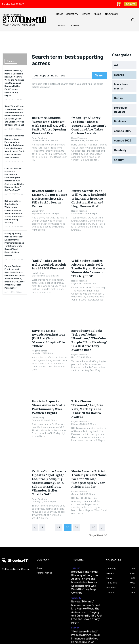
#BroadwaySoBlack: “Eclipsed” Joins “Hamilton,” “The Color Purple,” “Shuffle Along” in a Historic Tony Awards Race (89, 333)
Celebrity (76, 574)
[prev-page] (35, 509)
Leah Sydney (38, 204)
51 (77, 508)
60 (93, 508)
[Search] (100, 75)
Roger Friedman (40, 136)
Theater (10, 61)
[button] (133, 20)
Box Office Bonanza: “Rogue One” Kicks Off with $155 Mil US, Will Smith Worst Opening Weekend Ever (47, 124)
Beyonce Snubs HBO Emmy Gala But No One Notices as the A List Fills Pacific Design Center (49, 194)
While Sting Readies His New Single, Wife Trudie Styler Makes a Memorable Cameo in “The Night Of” (88, 264)
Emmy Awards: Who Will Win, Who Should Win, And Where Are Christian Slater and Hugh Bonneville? (88, 196)
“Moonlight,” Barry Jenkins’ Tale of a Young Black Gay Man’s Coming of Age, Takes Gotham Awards (88, 124)
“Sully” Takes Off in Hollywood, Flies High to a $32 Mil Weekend (49, 260)
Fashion (75, 599)
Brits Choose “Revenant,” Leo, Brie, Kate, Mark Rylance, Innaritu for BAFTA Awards (89, 399)
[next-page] (102, 509)
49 (59, 508)
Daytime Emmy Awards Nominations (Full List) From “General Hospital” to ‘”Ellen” (49, 330)
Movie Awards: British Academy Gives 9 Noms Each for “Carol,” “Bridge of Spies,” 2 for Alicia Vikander (88, 465)
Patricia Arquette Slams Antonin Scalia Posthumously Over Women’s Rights (48, 399)
